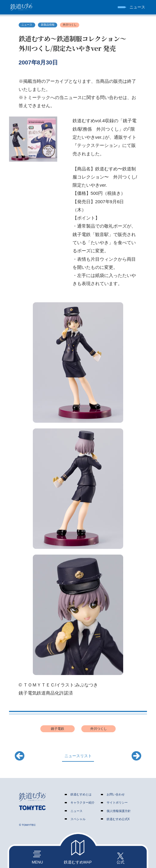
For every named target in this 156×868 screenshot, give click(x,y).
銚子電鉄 (58, 729)
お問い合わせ (116, 794)
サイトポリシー (117, 803)
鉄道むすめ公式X (118, 819)
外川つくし (70, 25)
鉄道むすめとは (81, 794)
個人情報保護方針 (119, 811)
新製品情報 (48, 25)
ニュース (27, 25)
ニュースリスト (78, 756)
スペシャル (78, 819)
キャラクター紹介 (83, 803)
